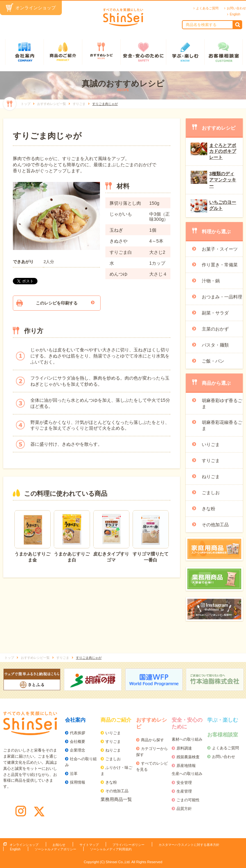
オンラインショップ (36, 8)
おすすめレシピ (101, 52)
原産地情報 (186, 766)
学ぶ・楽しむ (185, 52)
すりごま (211, 460)
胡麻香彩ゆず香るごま (222, 404)
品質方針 (184, 809)
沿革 (74, 774)
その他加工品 (215, 525)
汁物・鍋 (211, 281)
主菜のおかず (215, 329)
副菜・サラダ (215, 313)
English (235, 14)
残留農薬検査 (188, 757)
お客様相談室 (224, 52)
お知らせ (59, 845)
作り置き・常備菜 (220, 265)
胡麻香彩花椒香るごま (222, 425)
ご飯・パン (213, 361)
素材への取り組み (187, 739)
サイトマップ (89, 845)
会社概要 (78, 742)
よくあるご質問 (207, 8)
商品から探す (152, 740)
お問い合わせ (236, 8)
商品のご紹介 (63, 52)
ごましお (211, 493)
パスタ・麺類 (215, 345)
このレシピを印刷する (57, 303)
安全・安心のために (143, 52)
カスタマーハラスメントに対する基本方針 (189, 845)
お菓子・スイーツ (220, 249)
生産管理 (184, 791)
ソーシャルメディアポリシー (55, 849)
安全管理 (184, 783)
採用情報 (78, 782)
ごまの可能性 (188, 800)
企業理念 (78, 750)
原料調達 (184, 748)
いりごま (211, 444)
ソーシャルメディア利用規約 (111, 849)
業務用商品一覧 (116, 799)
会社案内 (24, 52)
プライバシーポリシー (128, 845)
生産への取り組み (187, 774)
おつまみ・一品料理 (222, 297)
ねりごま (211, 477)
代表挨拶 (78, 733)
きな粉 (209, 509)
